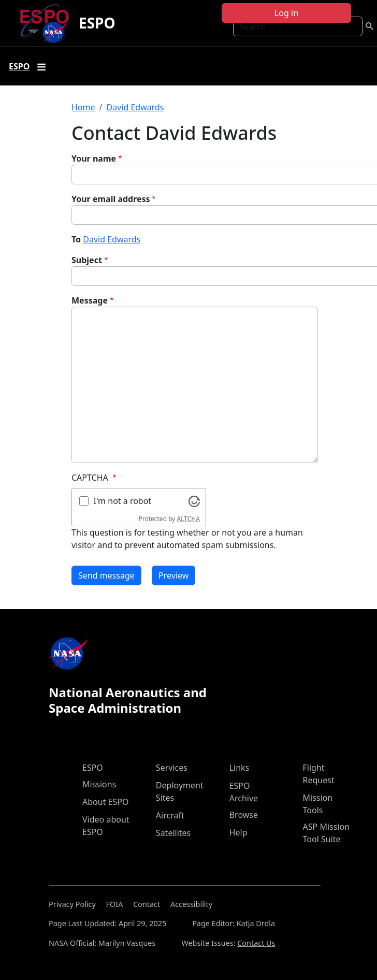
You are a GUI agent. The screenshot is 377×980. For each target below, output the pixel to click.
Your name (94, 158)
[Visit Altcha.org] (194, 500)
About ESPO (105, 802)
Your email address (111, 199)
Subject (87, 260)
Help (238, 832)
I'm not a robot (123, 501)
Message (90, 300)
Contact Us (256, 943)
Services (172, 768)
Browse (244, 815)
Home (83, 107)
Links (240, 768)
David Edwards (135, 107)
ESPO (97, 23)
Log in (286, 13)
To (76, 239)
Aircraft (170, 815)
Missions (99, 784)
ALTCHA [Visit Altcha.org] (189, 519)
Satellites (173, 833)
